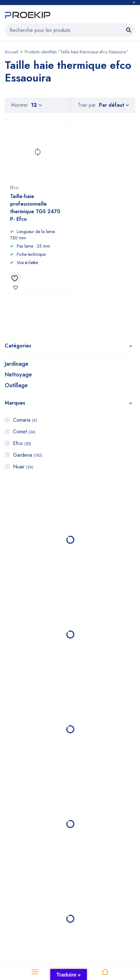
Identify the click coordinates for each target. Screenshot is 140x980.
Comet (24, 432)
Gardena (28, 455)
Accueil (12, 52)
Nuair (23, 467)
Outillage (16, 385)
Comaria (25, 420)
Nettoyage (18, 375)
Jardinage (17, 364)
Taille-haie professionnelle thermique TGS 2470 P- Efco (35, 208)
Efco (22, 443)
